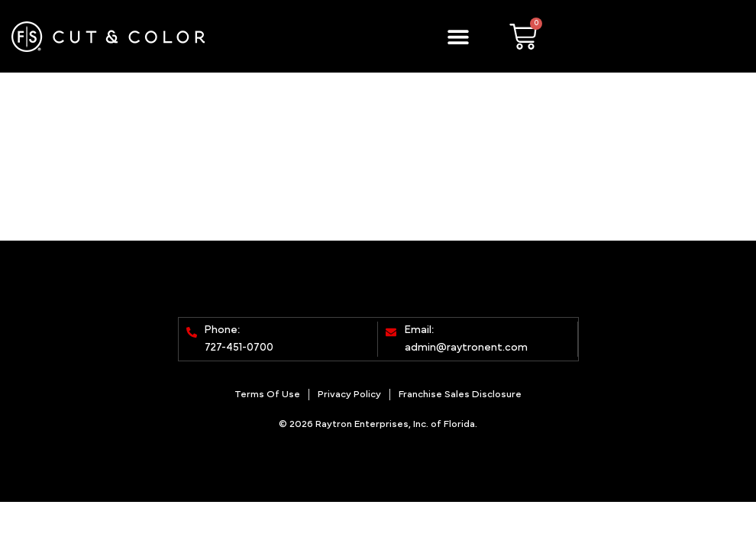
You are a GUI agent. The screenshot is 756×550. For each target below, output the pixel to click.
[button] (458, 36)
